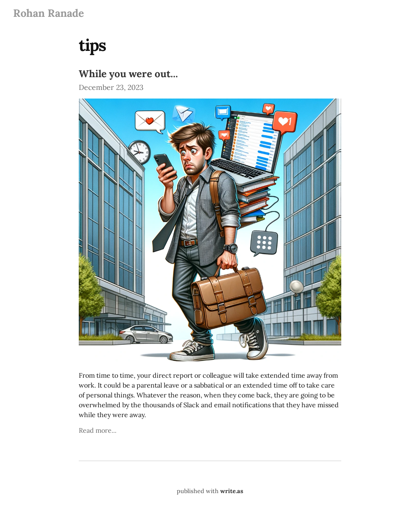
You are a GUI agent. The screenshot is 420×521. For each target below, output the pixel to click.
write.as (232, 491)
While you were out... (128, 74)
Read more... (98, 430)
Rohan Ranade (49, 13)
